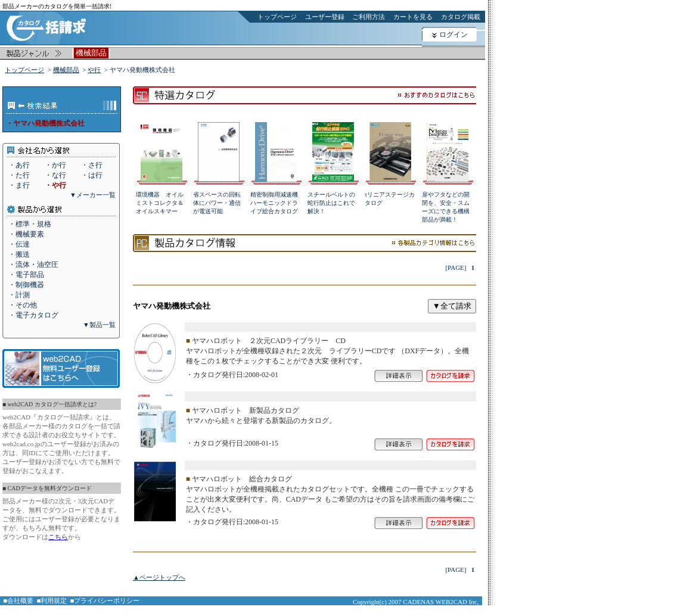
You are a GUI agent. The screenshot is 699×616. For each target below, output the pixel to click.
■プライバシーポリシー (105, 601)
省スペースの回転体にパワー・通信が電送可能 (217, 203)
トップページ (277, 17)
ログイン (453, 35)
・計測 (19, 295)
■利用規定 (52, 601)
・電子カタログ (33, 315)
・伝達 (19, 244)
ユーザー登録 (325, 17)
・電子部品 (26, 275)
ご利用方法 (369, 17)
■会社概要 (19, 601)
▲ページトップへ (159, 577)
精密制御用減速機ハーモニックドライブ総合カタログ (274, 203)
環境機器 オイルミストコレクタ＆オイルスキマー (160, 203)
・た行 (19, 175)
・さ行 (92, 165)
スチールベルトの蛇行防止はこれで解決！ (331, 203)
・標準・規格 (30, 224)
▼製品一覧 (99, 325)
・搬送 (19, 254)
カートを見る (413, 17)
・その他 (23, 305)
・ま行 (19, 185)
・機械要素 (26, 234)
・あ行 (19, 165)
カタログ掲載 (461, 17)
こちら (58, 537)
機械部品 (66, 70)
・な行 (55, 175)
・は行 (92, 175)
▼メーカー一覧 (93, 195)
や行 (94, 70)
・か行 (55, 165)
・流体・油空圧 (33, 265)
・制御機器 (26, 285)
